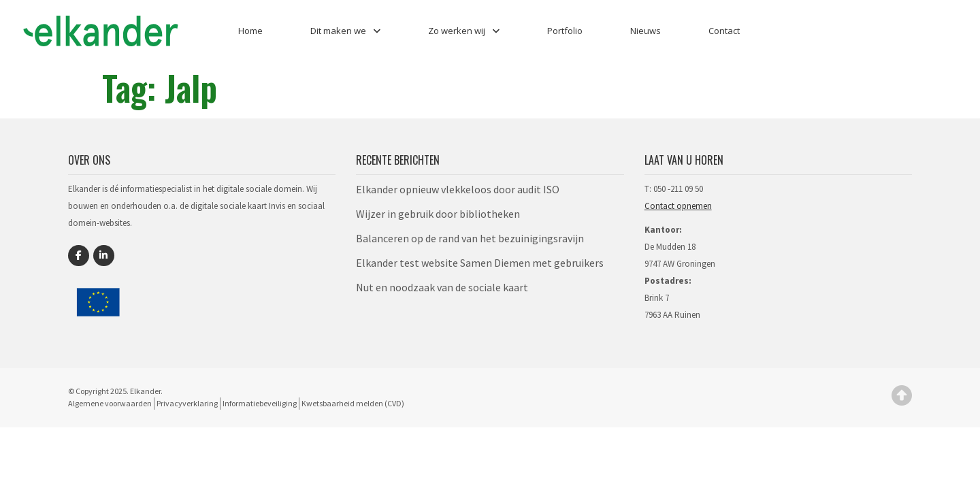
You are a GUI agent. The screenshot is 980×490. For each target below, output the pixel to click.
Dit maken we (345, 31)
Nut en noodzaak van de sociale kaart (442, 287)
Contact (724, 31)
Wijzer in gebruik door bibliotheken (438, 214)
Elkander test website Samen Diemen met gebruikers (480, 263)
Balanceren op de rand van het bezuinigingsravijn (470, 238)
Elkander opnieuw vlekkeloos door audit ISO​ (458, 189)
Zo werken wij (464, 31)
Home (250, 31)
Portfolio (565, 31)
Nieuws (646, 31)
